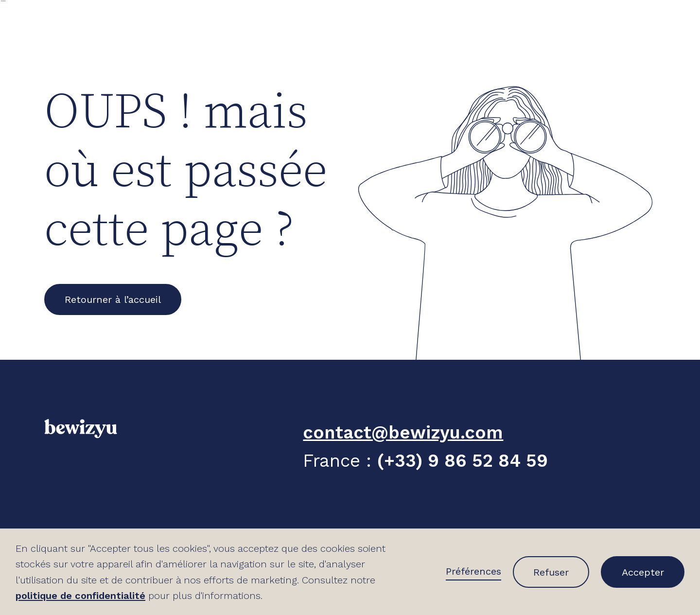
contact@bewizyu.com (403, 432)
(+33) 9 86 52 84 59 (463, 461)
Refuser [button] (551, 572)
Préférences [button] (473, 571)
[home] (59, 19)
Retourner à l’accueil (113, 299)
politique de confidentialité (80, 596)
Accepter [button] (643, 572)
